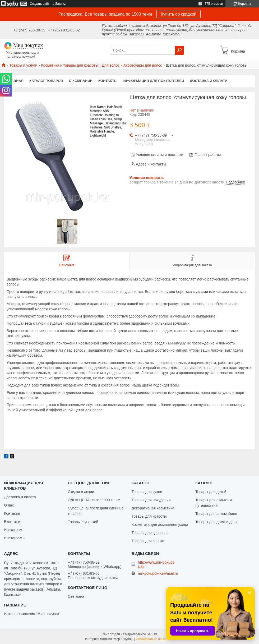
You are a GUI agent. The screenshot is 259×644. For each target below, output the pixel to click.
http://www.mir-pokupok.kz (156, 564)
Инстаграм (13, 530)
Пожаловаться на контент (155, 639)
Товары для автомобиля (216, 514)
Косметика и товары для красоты (70, 65)
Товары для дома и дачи (216, 522)
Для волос (111, 65)
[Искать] (179, 50)
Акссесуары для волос (143, 65)
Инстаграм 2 (15, 538)
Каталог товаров (46, 81)
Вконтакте (13, 522)
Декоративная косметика (153, 508)
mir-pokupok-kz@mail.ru (158, 574)
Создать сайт (40, 4)
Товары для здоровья (150, 533)
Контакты (108, 81)
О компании (81, 81)
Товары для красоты (149, 516)
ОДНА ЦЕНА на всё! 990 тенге (94, 500)
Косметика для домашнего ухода (160, 525)
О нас (9, 505)
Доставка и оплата (209, 81)
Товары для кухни (147, 492)
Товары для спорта (148, 541)
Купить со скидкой (179, 14)
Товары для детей (211, 492)
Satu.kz (152, 634)
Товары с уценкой (83, 522)
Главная (15, 81)
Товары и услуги (23, 65)
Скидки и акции (81, 492)
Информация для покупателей (154, 81)
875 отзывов (214, 4)
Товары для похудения (151, 500)
